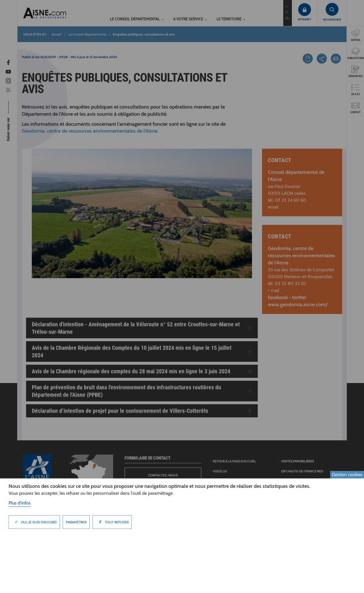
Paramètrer (76, 522)
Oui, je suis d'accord (34, 522)
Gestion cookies (347, 475)
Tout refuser (112, 522)
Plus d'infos (20, 503)
